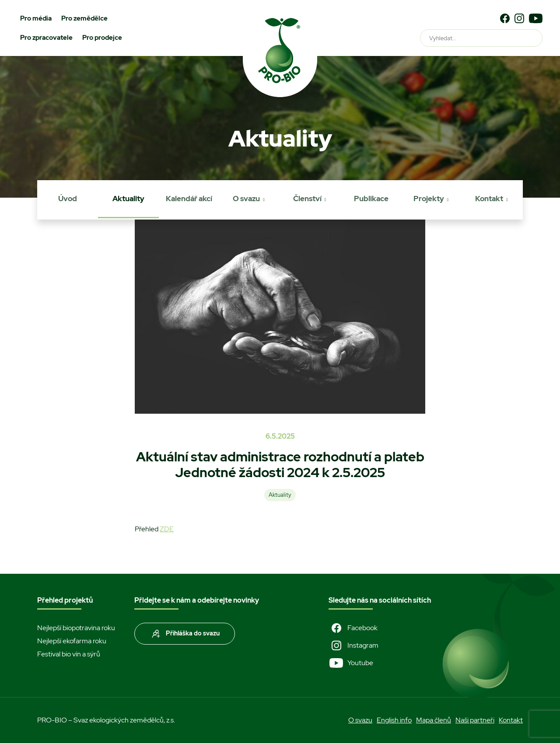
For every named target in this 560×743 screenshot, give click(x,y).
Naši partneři (475, 720)
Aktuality (128, 199)
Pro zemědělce (84, 18)
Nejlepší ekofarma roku (72, 641)
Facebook (353, 628)
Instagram (353, 645)
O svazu (246, 199)
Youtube (351, 663)
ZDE (167, 529)
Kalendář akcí (189, 199)
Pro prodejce (102, 38)
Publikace (371, 199)
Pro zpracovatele (46, 38)
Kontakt (489, 199)
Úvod (68, 199)
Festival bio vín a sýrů (69, 654)
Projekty (429, 199)
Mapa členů (434, 720)
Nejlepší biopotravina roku (76, 628)
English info (394, 720)
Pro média (36, 18)
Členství (307, 199)
